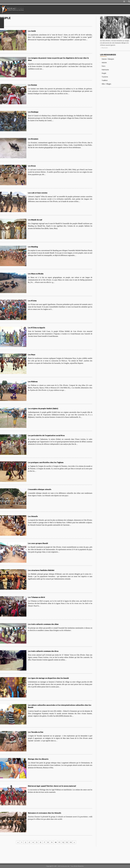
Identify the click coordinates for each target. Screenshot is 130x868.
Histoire (104, 63)
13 (67, 842)
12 (63, 842)
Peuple (104, 73)
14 (71, 842)
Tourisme (105, 77)
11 (59, 842)
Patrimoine (105, 70)
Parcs (103, 66)
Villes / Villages (106, 84)
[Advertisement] (106, 9)
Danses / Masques (108, 59)
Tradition (105, 80)
